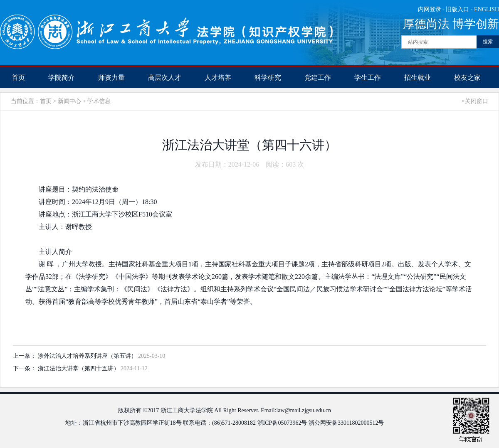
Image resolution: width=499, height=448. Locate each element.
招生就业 (417, 78)
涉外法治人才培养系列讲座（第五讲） (88, 356)
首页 (18, 78)
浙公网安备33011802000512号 (346, 423)
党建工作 (318, 78)
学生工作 (368, 78)
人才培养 (218, 78)
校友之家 (467, 78)
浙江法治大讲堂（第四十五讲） (79, 368)
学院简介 (62, 78)
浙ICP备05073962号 (282, 423)
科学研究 (268, 78)
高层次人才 (165, 78)
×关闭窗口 (475, 101)
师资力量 (111, 78)
